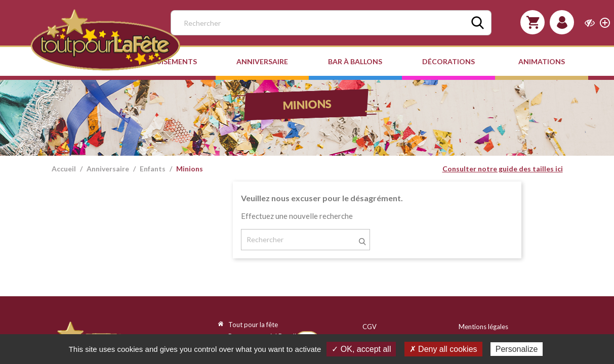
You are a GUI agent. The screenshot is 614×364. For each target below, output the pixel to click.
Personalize (517, 349)
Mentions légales (483, 327)
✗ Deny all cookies (443, 349)
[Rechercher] (331, 23)
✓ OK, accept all (361, 349)
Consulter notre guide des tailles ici (503, 169)
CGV (370, 327)
